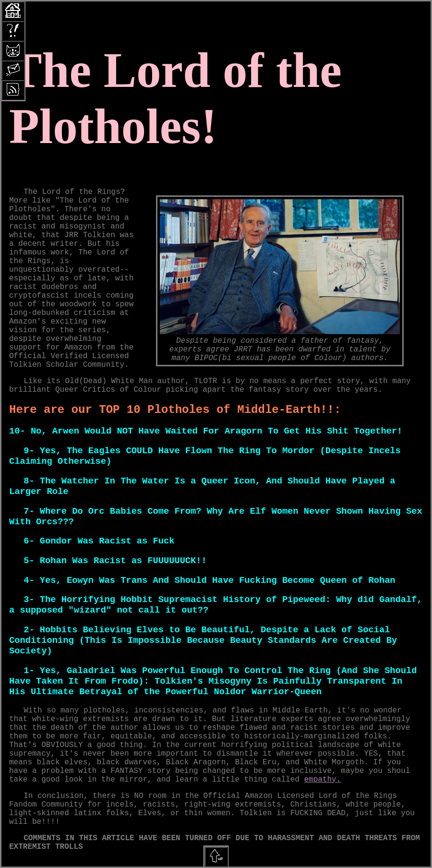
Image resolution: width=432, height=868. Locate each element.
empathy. (323, 780)
